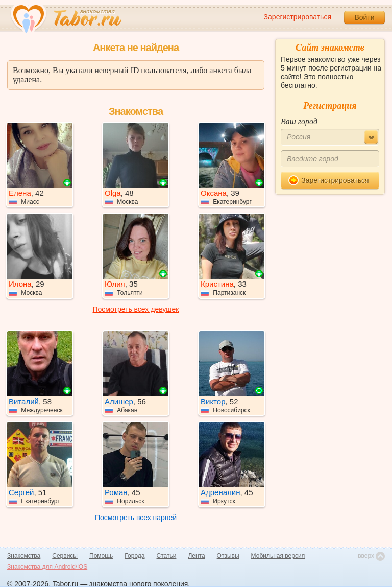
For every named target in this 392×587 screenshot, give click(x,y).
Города (134, 556)
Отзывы (228, 556)
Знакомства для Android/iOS (47, 567)
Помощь (101, 556)
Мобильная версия (278, 556)
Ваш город (299, 121)
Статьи (167, 556)
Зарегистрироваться (298, 17)
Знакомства (24, 556)
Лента (196, 556)
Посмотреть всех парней (136, 518)
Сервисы (65, 556)
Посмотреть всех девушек (136, 309)
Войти (364, 17)
